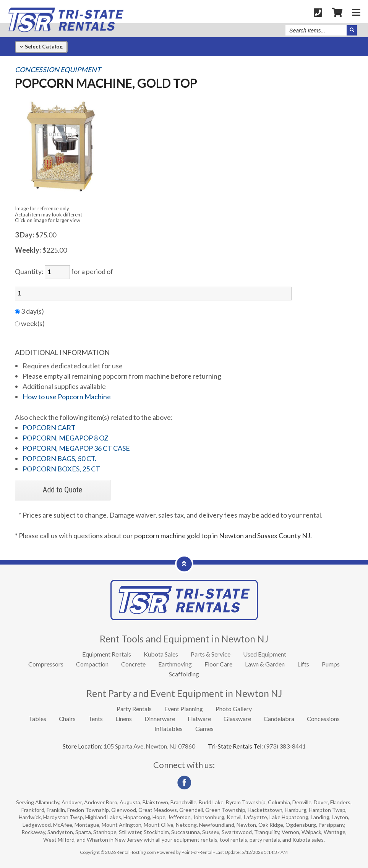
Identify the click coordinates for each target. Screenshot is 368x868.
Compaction (92, 664)
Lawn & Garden (265, 664)
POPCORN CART (49, 428)
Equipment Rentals (107, 654)
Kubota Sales (161, 654)
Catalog (41, 46)
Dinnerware (160, 719)
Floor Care (218, 664)
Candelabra (279, 719)
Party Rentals (134, 709)
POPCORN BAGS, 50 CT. (59, 458)
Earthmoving (175, 664)
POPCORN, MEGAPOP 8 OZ (66, 438)
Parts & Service (211, 654)
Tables (37, 719)
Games (204, 728)
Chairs (67, 719)
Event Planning (184, 709)
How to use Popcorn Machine (67, 397)
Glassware (237, 719)
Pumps (331, 664)
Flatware (199, 719)
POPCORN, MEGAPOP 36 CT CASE (76, 448)
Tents (96, 719)
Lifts (303, 664)
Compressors (46, 664)
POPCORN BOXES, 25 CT (61, 469)
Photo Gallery (234, 709)
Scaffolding (184, 674)
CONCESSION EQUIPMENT (58, 70)
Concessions (323, 719)
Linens (124, 719)
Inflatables (169, 728)
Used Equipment (265, 654)
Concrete (133, 664)
